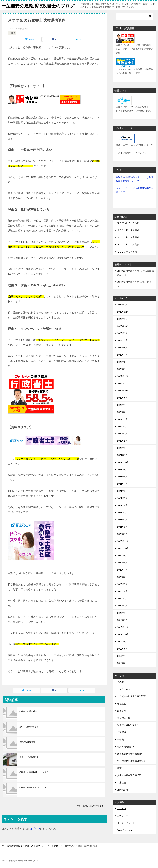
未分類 (120, 739)
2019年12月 (123, 620)
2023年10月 (123, 326)
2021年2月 (122, 520)
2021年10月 (123, 462)
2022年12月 (123, 376)
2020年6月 (122, 577)
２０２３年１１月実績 (128, 237)
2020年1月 (122, 613)
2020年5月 (122, 584)
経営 (119, 768)
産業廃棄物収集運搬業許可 (130, 754)
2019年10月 (123, 634)
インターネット (125, 689)
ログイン (35, 829)
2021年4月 (122, 505)
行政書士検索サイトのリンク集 (33, 787)
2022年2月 (122, 441)
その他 (12, 33)
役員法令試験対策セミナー (130, 725)
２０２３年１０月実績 (128, 244)
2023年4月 (122, 355)
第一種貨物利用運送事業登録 (131, 761)
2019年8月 (122, 649)
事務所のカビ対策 (27, 742)
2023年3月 (122, 362)
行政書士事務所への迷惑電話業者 (89, 806)
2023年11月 (123, 319)
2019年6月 (122, 663)
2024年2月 (122, 305)
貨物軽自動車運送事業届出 (130, 775)
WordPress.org (124, 830)
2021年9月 (122, 470)
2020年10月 (123, 548)
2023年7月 (122, 340)
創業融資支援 (124, 718)
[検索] (135, 16)
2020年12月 (123, 534)
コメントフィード (126, 823)
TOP (25, 846)
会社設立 (122, 704)
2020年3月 (122, 599)
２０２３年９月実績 (127, 252)
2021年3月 (122, 513)
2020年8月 (122, 563)
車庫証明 (122, 782)
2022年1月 (122, 448)
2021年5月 (122, 498)
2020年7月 (122, 570)
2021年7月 (122, 484)
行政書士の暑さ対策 (28, 711)
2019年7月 (122, 656)
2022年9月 (122, 398)
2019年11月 (123, 627)
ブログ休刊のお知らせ (29, 757)
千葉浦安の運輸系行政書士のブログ (39, 5)
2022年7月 (122, 405)
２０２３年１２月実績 (128, 230)
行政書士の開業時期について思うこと (36, 772)
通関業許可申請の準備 (128, 271)
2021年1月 (122, 527)
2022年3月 (122, 434)
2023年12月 (123, 312)
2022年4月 (122, 427)
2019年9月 (122, 642)
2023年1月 (122, 369)
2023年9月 (122, 333)
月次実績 (122, 732)
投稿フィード (124, 816)
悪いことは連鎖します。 (30, 727)
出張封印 (122, 711)
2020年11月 (123, 541)
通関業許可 (123, 790)
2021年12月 (123, 455)
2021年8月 (122, 477)
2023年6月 (122, 348)
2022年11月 (123, 384)
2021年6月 (122, 491)
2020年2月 (122, 606)
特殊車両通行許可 (126, 747)
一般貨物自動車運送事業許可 (131, 696)
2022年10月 (123, 391)
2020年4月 (122, 591)
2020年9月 (122, 556)
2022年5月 (122, 419)
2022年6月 (122, 412)
